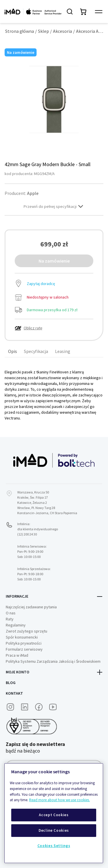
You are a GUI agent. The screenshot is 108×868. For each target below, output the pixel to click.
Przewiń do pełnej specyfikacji (54, 206)
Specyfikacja (36, 351)
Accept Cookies (54, 815)
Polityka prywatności (24, 643)
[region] (54, 813)
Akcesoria (62, 31)
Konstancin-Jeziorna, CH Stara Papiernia (47, 513)
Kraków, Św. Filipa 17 (33, 497)
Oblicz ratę (29, 328)
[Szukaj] (70, 12)
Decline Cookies (54, 830)
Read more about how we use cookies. (59, 800)
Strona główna (20, 31)
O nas (11, 613)
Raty (10, 619)
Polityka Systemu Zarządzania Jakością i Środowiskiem (53, 661)
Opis (13, 351)
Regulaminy (16, 625)
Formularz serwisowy (24, 649)
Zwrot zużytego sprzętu (26, 631)
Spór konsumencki (22, 637)
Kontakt (14, 693)
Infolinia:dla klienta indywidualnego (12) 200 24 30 (38, 529)
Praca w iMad (17, 655)
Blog (11, 683)
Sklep (43, 31)
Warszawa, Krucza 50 (33, 492)
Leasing (63, 351)
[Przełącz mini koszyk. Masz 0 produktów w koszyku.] (84, 12)
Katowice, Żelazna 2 (32, 503)
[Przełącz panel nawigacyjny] (99, 12)
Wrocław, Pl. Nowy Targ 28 (36, 508)
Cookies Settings (54, 846)
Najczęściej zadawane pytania (31, 607)
